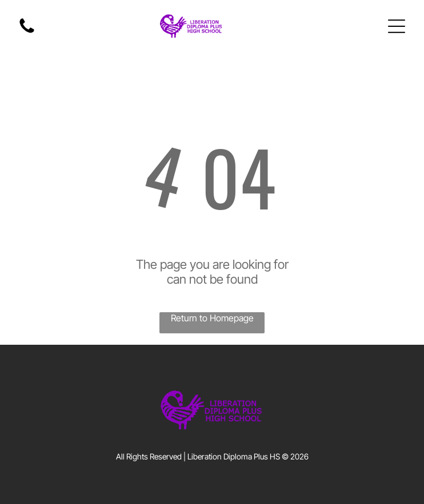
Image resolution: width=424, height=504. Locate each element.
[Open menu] (397, 26)
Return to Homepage (212, 318)
